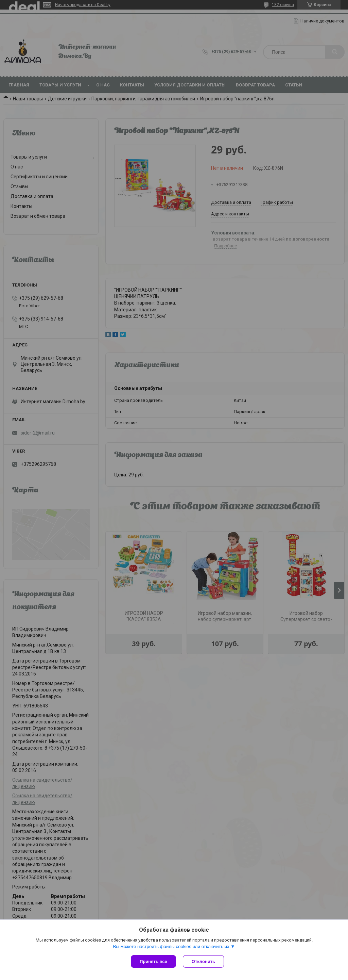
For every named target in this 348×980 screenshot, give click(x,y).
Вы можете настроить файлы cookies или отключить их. (172, 946)
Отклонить (203, 961)
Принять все (153, 961)
